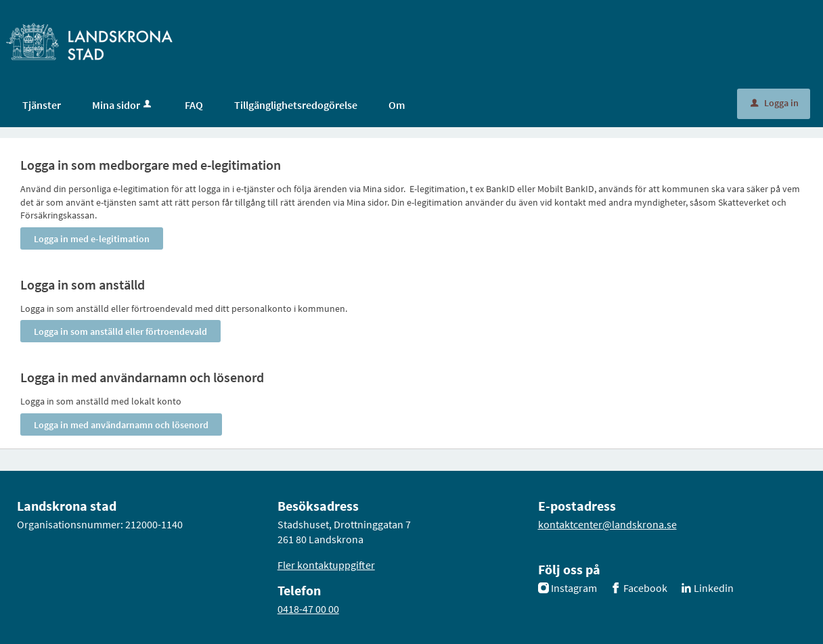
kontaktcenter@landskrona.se (607, 524)
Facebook (645, 588)
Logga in (775, 103)
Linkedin (714, 588)
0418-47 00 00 (308, 609)
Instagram (574, 588)
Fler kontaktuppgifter (326, 565)
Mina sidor (123, 105)
